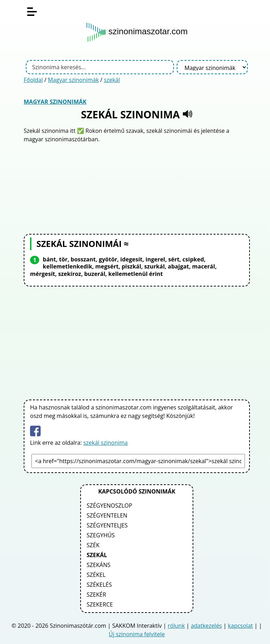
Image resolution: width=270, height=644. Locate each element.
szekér (96, 595)
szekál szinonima (106, 443)
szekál (112, 80)
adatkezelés (206, 626)
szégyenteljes (107, 525)
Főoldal (33, 80)
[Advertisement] (137, 188)
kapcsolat (240, 626)
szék (93, 545)
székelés (99, 585)
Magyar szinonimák (73, 80)
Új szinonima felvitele (137, 634)
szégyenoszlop (109, 506)
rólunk (176, 626)
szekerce (100, 604)
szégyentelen (107, 515)
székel (96, 575)
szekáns (99, 565)
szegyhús (101, 535)
